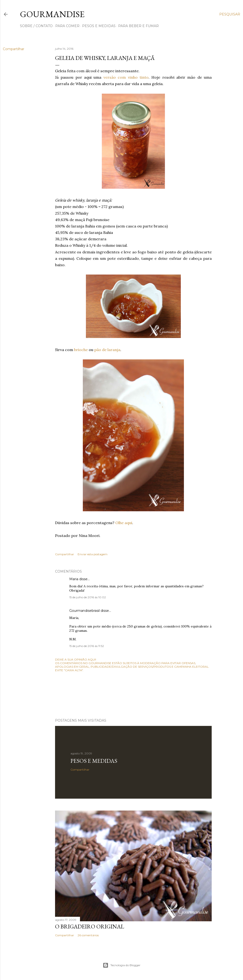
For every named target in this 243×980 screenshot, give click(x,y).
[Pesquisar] (230, 14)
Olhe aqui (124, 523)
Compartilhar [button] (14, 49)
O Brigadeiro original (90, 926)
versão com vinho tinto (126, 77)
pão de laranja (107, 350)
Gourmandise (52, 14)
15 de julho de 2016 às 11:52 (87, 646)
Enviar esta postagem (93, 554)
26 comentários (88, 935)
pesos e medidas (99, 26)
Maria (74, 579)
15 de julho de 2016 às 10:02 (88, 597)
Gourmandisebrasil (84, 611)
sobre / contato (36, 26)
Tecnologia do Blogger (122, 965)
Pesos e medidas (94, 761)
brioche (81, 350)
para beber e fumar (138, 26)
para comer (67, 26)
